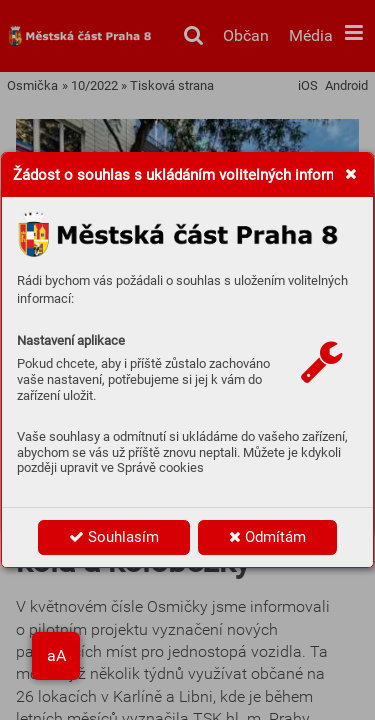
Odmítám (267, 537)
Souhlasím (114, 537)
